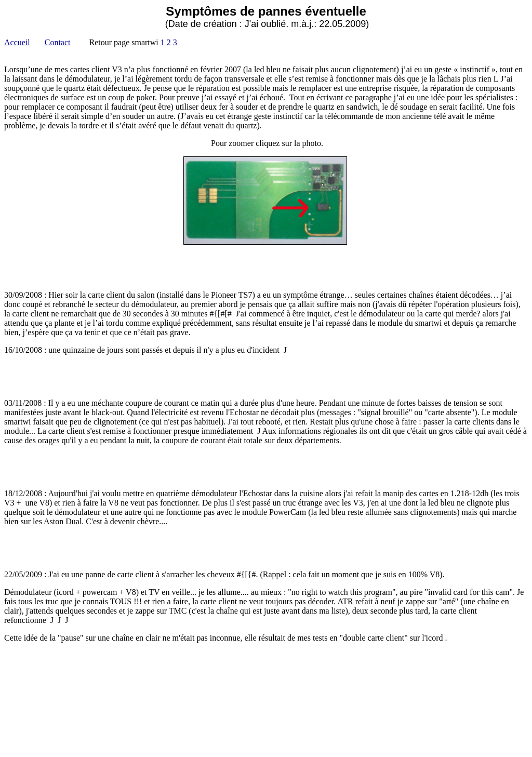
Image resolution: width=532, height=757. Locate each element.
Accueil (17, 42)
